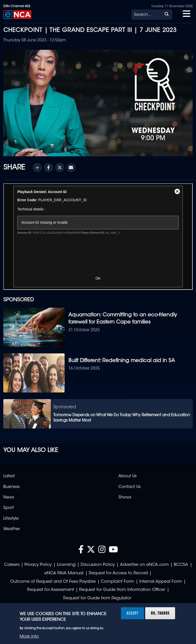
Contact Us (130, 487)
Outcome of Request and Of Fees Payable (53, 582)
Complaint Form (117, 582)
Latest (9, 476)
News (9, 497)
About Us (127, 476)
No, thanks (160, 613)
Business (11, 487)
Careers (12, 565)
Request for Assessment (51, 590)
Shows (125, 497)
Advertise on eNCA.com (144, 565)
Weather (12, 529)
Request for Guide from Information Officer (122, 590)
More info (29, 637)
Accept (132, 613)
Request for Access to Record (118, 573)
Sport (9, 508)
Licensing (66, 565)
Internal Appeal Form (161, 582)
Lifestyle (11, 519)
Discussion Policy (98, 565)
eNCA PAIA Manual (64, 573)
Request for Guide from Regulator (97, 598)
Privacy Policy (38, 565)
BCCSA (181, 565)
